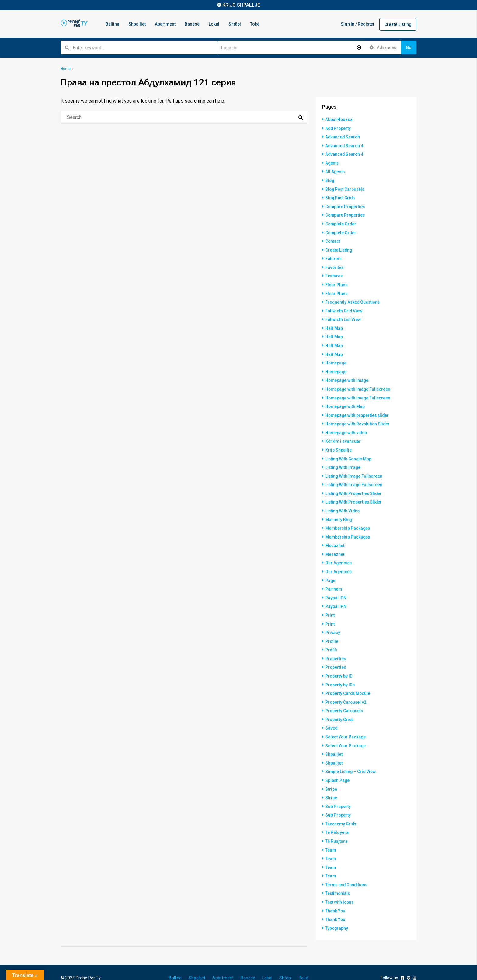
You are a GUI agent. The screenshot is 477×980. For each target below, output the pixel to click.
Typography (337, 912)
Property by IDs (340, 673)
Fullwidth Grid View (344, 307)
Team (331, 835)
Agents (332, 162)
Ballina (112, 24)
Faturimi (334, 256)
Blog (330, 179)
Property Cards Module (348, 682)
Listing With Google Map (349, 452)
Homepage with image (348, 375)
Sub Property (338, 793)
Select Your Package (346, 724)
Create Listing (398, 24)
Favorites (335, 264)
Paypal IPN (336, 588)
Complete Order (341, 222)
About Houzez (339, 120)
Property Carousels (345, 699)
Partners (334, 580)
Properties (336, 648)
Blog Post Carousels (346, 188)
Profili (331, 639)
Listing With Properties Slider (354, 486)
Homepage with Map (345, 401)
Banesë (192, 24)
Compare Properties (346, 205)
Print (330, 605)
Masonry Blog (339, 511)
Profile (332, 631)
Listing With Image (343, 460)
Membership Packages (348, 520)
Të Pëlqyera (337, 818)
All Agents (335, 171)
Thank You (335, 895)
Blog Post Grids (341, 196)
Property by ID (339, 665)
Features (334, 273)
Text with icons (340, 886)
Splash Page (338, 767)
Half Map (334, 324)
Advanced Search (343, 137)
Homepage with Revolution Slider (358, 418)
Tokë (255, 24)
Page (330, 571)
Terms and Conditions (347, 869)
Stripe (331, 776)
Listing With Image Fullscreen (355, 469)
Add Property (338, 128)
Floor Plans (337, 281)
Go (409, 47)
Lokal (214, 24)
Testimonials (338, 878)
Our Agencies (339, 554)
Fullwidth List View (343, 316)
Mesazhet (335, 537)
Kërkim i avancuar (343, 435)
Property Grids (340, 707)
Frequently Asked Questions (353, 298)
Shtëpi (235, 24)
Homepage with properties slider (358, 409)
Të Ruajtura (336, 827)
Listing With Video (343, 503)
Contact (333, 239)
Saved (331, 716)
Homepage (336, 358)
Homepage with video (347, 426)
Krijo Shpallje (339, 443)
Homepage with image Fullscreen (359, 384)
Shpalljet (137, 24)
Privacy (333, 622)
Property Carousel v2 (346, 690)
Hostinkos (92, 969)
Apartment (165, 24)
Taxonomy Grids (342, 810)
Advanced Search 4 (345, 145)
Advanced (383, 47)
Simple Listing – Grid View (351, 759)
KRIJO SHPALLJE (241, 5)
